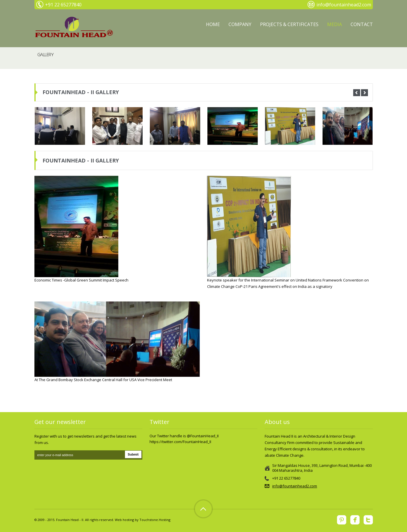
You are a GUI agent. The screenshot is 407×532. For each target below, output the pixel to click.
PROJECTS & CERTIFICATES (289, 24)
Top (203, 509)
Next (364, 93)
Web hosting (124, 520)
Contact (362, 24)
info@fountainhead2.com (295, 486)
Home (213, 24)
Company (240, 24)
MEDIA (335, 24)
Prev (357, 93)
